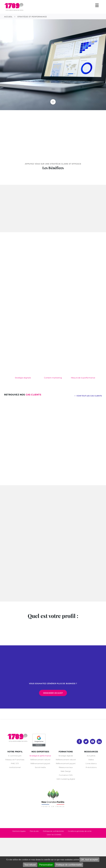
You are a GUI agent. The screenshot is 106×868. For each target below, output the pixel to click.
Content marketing (53, 378)
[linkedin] (99, 742)
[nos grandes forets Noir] (53, 787)
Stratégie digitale (23, 378)
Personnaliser (46, 865)
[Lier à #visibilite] (53, 102)
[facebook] (79, 742)
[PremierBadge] (39, 734)
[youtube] (93, 742)
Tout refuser (30, 865)
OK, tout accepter (90, 860)
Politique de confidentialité (69, 865)
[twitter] (86, 742)
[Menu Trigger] (97, 5)
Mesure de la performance (83, 378)
